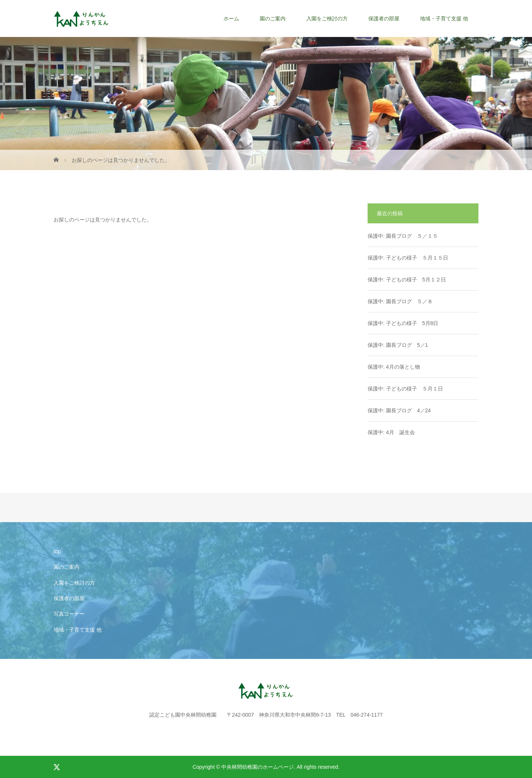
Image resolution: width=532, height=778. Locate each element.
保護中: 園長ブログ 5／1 (398, 345)
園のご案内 (273, 18)
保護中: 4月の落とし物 (394, 367)
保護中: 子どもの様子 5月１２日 (407, 280)
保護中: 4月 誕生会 (391, 432)
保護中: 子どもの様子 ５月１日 (405, 389)
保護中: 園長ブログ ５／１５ (403, 236)
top (57, 551)
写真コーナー (69, 614)
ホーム (231, 18)
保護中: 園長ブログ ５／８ (400, 301)
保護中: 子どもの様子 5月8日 (403, 323)
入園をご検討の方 (327, 18)
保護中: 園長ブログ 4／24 (399, 410)
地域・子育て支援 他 (444, 18)
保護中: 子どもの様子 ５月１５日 (408, 258)
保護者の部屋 (384, 18)
